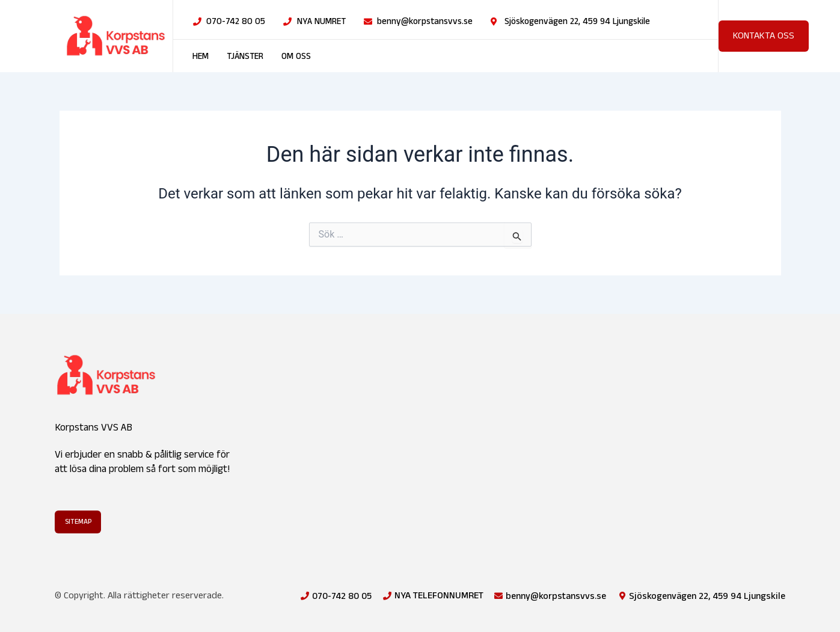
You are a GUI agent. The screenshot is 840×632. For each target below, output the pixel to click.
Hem (201, 57)
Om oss (296, 57)
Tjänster (245, 57)
